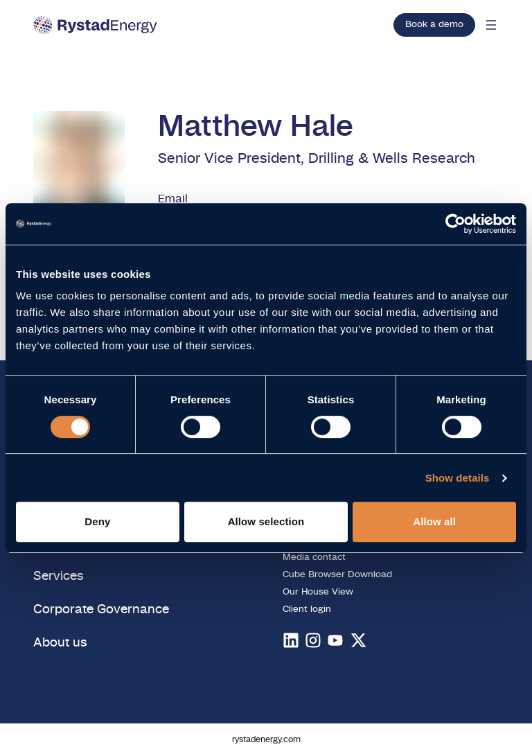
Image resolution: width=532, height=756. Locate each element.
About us (60, 643)
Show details (458, 478)
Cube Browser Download (337, 575)
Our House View (318, 592)
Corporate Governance (101, 609)
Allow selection (266, 521)
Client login (307, 609)
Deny (97, 521)
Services (59, 576)
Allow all (434, 521)
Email (173, 199)
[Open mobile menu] (491, 25)
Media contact (314, 557)
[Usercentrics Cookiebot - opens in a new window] (455, 224)
